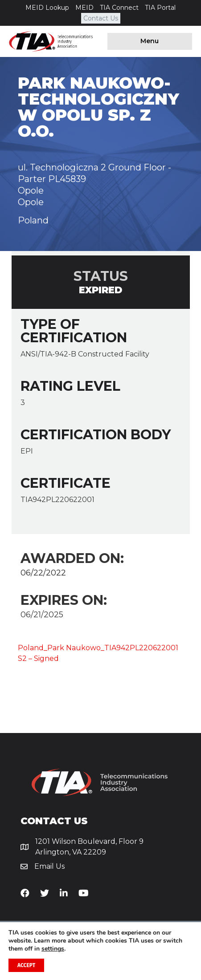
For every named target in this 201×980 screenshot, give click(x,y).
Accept (26, 965)
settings (53, 949)
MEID (84, 8)
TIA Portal (160, 8)
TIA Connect (119, 8)
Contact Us (101, 18)
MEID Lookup (47, 8)
